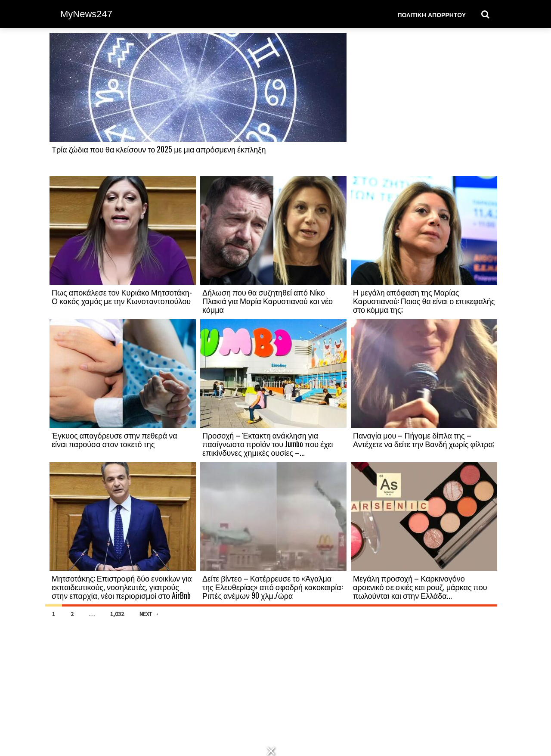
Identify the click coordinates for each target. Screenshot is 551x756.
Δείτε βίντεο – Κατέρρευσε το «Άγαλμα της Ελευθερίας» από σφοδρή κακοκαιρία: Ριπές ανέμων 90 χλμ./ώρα (272, 587)
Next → (149, 614)
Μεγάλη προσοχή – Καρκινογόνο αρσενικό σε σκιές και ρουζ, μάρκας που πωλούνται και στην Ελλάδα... (420, 587)
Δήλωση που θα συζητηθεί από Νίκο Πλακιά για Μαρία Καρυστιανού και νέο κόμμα (268, 301)
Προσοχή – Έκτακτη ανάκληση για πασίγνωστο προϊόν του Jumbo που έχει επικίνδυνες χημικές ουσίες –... (268, 444)
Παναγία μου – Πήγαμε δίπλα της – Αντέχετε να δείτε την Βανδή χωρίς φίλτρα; (424, 439)
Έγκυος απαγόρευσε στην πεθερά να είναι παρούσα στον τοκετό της (115, 439)
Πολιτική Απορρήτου (432, 14)
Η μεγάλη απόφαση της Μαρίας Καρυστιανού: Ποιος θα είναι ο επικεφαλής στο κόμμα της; (424, 301)
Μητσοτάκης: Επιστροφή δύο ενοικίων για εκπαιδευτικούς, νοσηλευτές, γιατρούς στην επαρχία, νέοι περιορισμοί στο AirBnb (122, 587)
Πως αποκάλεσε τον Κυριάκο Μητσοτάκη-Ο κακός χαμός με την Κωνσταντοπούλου (122, 296)
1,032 (117, 614)
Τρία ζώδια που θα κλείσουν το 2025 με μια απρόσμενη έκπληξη (159, 149)
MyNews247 (86, 14)
